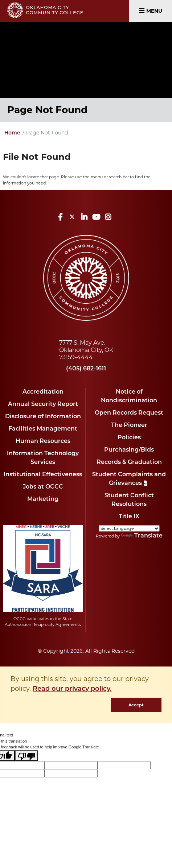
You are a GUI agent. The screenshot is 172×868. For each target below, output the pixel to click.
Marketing (43, 499)
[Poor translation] (26, 756)
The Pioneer (129, 425)
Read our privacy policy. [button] (72, 689)
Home (12, 133)
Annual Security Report (43, 404)
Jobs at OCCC (43, 487)
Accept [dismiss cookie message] (136, 705)
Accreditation (43, 392)
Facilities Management (43, 429)
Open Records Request (129, 413)
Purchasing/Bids (129, 450)
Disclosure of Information (43, 417)
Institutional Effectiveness (43, 475)
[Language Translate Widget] (129, 528)
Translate (142, 536)
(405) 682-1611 (86, 369)
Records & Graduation (129, 462)
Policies (129, 438)
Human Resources (43, 441)
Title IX (129, 517)
